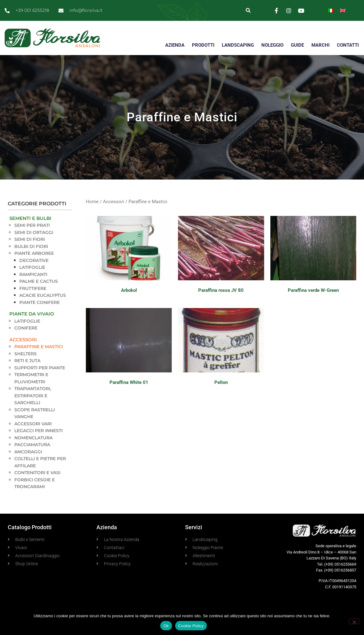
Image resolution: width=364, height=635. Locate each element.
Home (92, 202)
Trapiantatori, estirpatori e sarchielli (33, 396)
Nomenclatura (33, 438)
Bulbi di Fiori (31, 246)
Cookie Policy (191, 626)
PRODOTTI (203, 45)
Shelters (26, 354)
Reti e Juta (27, 361)
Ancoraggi (28, 452)
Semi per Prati (32, 225)
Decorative (34, 260)
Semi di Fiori (30, 239)
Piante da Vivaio (32, 314)
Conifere (26, 328)
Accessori (23, 340)
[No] (354, 621)
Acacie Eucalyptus (43, 295)
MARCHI (320, 45)
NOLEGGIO (272, 45)
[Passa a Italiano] (331, 10)
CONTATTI (348, 45)
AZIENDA (175, 45)
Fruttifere (33, 288)
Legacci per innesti (38, 431)
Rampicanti (33, 274)
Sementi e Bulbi (30, 218)
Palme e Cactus (39, 281)
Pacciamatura (32, 445)
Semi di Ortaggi (34, 232)
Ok (166, 626)
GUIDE (297, 45)
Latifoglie (32, 267)
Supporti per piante (40, 368)
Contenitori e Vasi (37, 473)
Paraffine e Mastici (39, 347)
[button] (248, 10)
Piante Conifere (40, 302)
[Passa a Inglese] (343, 10)
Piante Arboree (34, 253)
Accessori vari (33, 424)
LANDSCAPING (238, 45)
